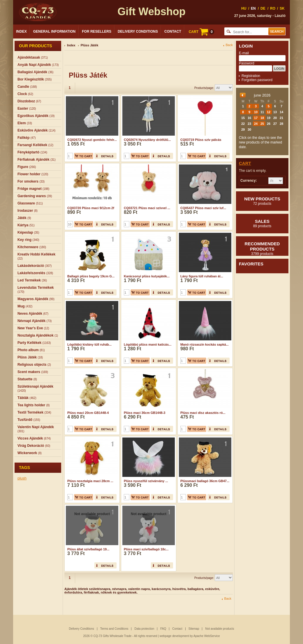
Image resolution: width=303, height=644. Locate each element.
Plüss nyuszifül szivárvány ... (146, 481)
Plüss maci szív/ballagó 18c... (146, 549)
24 (256, 124)
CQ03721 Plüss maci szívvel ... (147, 208)
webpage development (174, 636)
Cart (245, 163)
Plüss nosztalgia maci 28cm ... (90, 481)
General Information (54, 32)
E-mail (244, 53)
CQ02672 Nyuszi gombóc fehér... (92, 140)
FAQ (163, 629)
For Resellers (97, 32)
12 (269, 112)
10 (256, 112)
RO (273, 8)
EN (253, 8)
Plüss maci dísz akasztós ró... (203, 413)
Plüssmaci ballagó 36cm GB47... (205, 481)
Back (229, 45)
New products (262, 201)
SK (282, 8)
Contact (173, 32)
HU (244, 8)
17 (256, 118)
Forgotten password (257, 80)
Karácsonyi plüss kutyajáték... (147, 276)
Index (21, 32)
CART (201, 32)
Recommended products (262, 249)
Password (247, 63)
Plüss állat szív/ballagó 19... (88, 549)
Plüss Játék (90, 45)
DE (263, 8)
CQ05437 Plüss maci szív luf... (203, 208)
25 (262, 124)
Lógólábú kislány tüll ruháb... (89, 344)
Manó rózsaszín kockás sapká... (205, 344)
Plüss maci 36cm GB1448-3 (145, 413)
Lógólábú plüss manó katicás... (148, 344)
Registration (251, 76)
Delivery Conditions (138, 32)
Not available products (220, 629)
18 (262, 118)
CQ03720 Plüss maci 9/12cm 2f (91, 208)
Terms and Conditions (114, 629)
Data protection (144, 629)
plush (22, 478)
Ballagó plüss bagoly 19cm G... (91, 276)
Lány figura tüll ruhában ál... (202, 276)
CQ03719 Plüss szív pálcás (201, 140)
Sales (262, 223)
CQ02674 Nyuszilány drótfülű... (147, 140)
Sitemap (194, 629)
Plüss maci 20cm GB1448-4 (88, 413)
